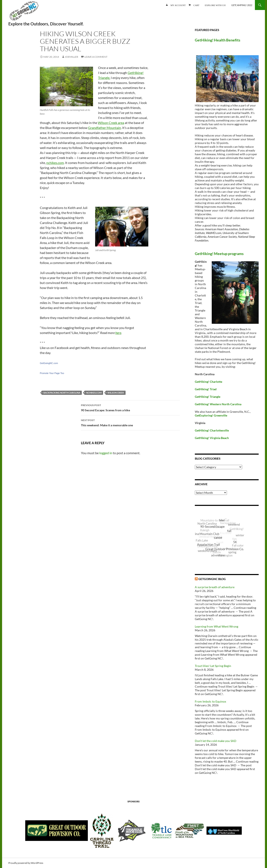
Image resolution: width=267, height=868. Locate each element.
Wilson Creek (116, 393)
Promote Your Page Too (52, 373)
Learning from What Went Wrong (217, 626)
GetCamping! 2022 (242, 5)
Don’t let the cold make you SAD (216, 741)
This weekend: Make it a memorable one (130, 422)
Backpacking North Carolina (62, 393)
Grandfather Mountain (105, 128)
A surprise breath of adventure (215, 587)
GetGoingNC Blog (212, 579)
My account (178, 5)
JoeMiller (72, 57)
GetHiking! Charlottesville (212, 430)
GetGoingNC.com (49, 363)
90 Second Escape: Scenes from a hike (130, 407)
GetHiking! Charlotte (208, 382)
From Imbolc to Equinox (210, 701)
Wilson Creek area (111, 123)
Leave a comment (96, 57)
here (118, 333)
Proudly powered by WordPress (26, 863)
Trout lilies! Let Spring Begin (213, 666)
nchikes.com (55, 163)
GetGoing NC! (24, 13)
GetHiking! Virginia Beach (212, 438)
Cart (196, 5)
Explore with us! (215, 5)
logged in (106, 453)
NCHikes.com (94, 393)
